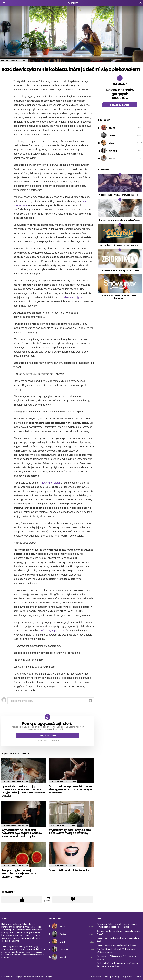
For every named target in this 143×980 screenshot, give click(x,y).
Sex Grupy (108, 977)
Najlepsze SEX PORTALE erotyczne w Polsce (120, 195)
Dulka (112, 135)
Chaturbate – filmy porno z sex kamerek (120, 245)
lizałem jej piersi (51, 483)
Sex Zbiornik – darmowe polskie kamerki (120, 270)
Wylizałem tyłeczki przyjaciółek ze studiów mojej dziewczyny (70, 831)
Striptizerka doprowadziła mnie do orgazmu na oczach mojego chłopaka (70, 789)
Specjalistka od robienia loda (69, 870)
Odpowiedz (90, 701)
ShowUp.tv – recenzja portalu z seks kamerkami (120, 297)
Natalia (113, 158)
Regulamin (127, 977)
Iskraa (112, 128)
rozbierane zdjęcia (72, 297)
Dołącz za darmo (48, 736)
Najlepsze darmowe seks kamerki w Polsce (120, 220)
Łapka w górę (22, 900)
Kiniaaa (113, 151)
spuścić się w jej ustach (52, 630)
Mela (111, 143)
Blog (117, 977)
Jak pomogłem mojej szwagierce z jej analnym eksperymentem (19, 873)
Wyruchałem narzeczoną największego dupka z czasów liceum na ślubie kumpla (22, 833)
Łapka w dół (73, 900)
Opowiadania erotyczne (15, 782)
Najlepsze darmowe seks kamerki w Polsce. (117, 945)
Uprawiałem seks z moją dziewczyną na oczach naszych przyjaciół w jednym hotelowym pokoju (23, 791)
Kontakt (138, 977)
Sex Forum (96, 977)
